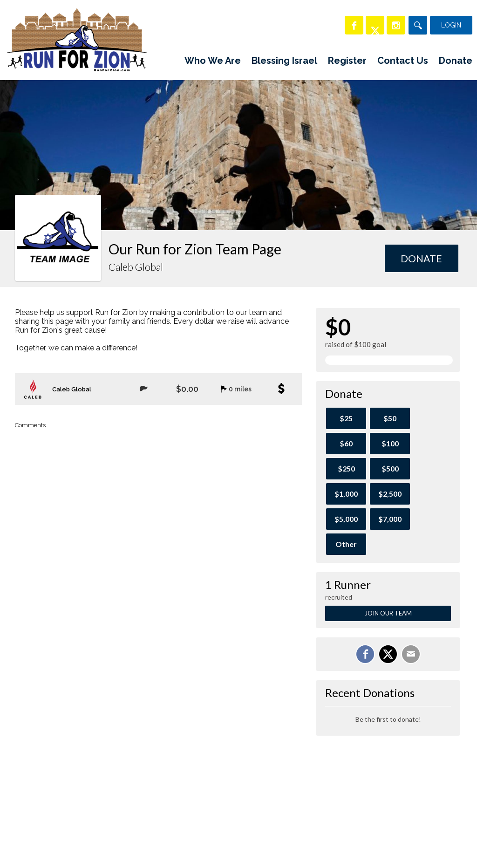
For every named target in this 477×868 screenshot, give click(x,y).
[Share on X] (388, 654)
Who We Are (213, 61)
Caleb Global (72, 389)
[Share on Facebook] (365, 654)
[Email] (411, 654)
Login (451, 25)
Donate (456, 61)
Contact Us (403, 61)
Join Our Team (388, 613)
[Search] (418, 25)
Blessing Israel (284, 61)
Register (347, 61)
